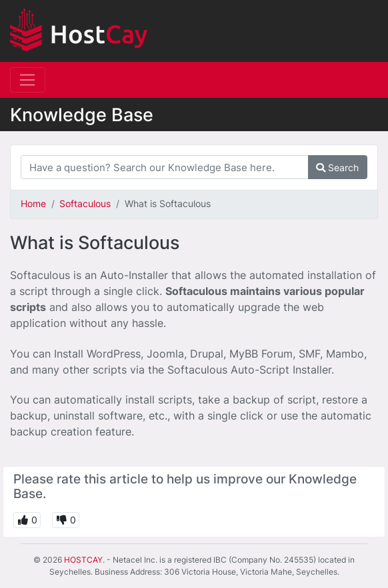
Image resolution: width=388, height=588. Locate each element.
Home (33, 203)
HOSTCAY (83, 560)
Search (337, 167)
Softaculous (85, 203)
